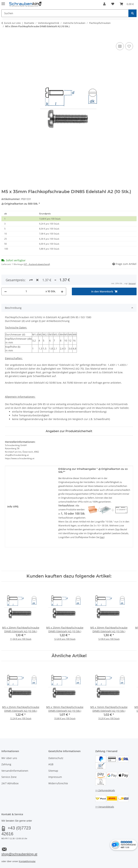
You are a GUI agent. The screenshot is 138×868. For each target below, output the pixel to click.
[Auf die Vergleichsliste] (120, 46)
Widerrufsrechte (58, 783)
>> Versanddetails (105, 807)
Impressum (55, 777)
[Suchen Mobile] (65, 13)
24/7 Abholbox (10, 783)
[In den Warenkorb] (4, 38)
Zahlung (6, 764)
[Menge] (26, 291)
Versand (132, 283)
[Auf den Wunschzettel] (129, 46)
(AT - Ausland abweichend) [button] (37, 264)
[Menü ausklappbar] (3, 2)
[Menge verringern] (6, 291)
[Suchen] (132, 13)
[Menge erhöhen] (62, 291)
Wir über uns (9, 758)
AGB (51, 764)
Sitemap (53, 771)
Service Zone (9, 777)
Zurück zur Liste (12, 23)
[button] (104, 4)
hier (102, 537)
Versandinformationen (15, 771)
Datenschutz (56, 758)
